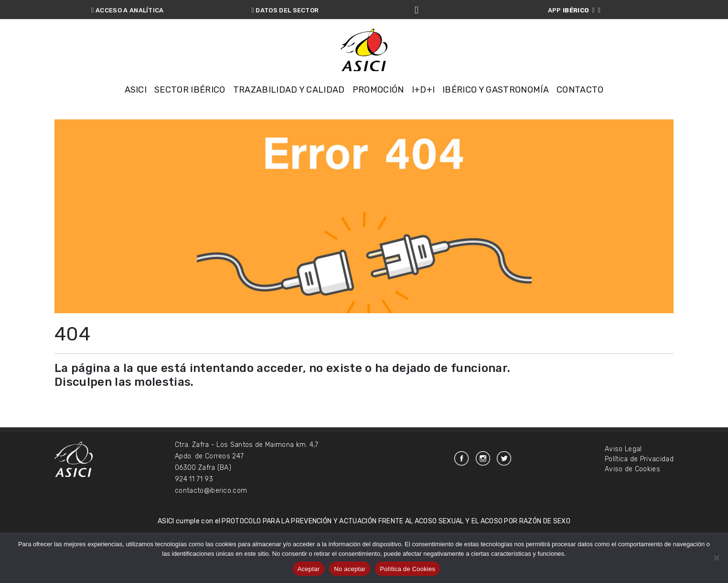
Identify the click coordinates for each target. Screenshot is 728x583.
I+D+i (423, 100)
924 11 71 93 (194, 524)
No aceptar (350, 569)
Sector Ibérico (190, 100)
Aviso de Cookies (632, 514)
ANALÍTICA (128, 10)
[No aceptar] (716, 558)
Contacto (580, 100)
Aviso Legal (623, 494)
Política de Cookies (407, 569)
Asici (136, 100)
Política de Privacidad (639, 504)
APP (574, 10)
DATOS (285, 10)
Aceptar (309, 569)
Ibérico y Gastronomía (496, 100)
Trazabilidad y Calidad (289, 100)
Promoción (378, 100)
